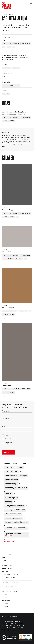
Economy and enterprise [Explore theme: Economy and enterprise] (15, 510)
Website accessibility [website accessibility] (11, 583)
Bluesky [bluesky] (5, 594)
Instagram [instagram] (6, 601)
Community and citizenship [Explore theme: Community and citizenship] (16, 488)
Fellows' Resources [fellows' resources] (10, 575)
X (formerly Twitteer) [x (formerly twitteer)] (10, 591)
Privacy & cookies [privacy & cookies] (9, 586)
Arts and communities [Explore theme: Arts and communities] (14, 468)
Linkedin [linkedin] (5, 597)
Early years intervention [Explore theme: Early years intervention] (14, 506)
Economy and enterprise (13, 259)
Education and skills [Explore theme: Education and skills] (13, 514)
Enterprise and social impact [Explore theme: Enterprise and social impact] (16, 522)
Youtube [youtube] (5, 607)
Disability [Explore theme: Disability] (8, 502)
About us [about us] (5, 551)
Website (6, 94)
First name (5, 411)
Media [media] (4, 560)
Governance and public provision (16, 44)
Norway (16, 68)
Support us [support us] (6, 554)
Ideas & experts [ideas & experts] (8, 569)
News (7, 435)
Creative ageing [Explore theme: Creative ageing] (11, 498)
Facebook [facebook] (6, 604)
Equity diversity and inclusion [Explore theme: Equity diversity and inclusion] (13, 535)
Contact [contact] (5, 557)
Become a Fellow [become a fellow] (9, 578)
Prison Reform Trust (11, 85)
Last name (5, 419)
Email (4, 426)
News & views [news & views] (7, 565)
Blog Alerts (8, 443)
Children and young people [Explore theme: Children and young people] (16, 476)
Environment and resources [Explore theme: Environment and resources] (16, 528)
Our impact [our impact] (6, 572)
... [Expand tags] (18, 217)
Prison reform (9, 47)
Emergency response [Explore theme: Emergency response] (13, 518)
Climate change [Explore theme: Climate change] (11, 484)
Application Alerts (11, 439)
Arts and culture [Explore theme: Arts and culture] (11, 472)
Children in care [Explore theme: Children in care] (11, 480)
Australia (7, 68)
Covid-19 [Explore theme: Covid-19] (8, 494)
